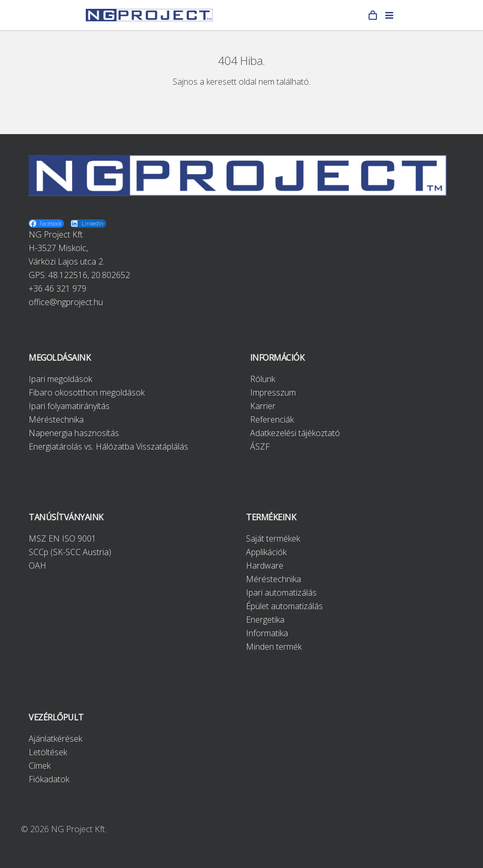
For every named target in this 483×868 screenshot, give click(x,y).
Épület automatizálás (284, 606)
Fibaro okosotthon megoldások (87, 392)
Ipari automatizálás (281, 593)
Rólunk (263, 379)
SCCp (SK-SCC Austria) (70, 552)
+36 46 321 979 (57, 288)
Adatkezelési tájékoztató (295, 433)
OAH (37, 565)
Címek (40, 766)
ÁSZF (260, 446)
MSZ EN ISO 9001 (62, 538)
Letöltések (48, 752)
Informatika (267, 633)
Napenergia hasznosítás (74, 433)
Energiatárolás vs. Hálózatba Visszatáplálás (108, 446)
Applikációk (266, 552)
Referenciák (272, 419)
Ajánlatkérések (55, 739)
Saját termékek (273, 538)
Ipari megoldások (60, 379)
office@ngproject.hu (66, 302)
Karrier (263, 406)
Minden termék (274, 647)
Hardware (265, 565)
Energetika (265, 620)
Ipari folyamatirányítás (69, 406)
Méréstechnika (56, 419)
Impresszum (273, 392)
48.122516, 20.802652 (89, 275)
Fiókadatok (49, 779)
